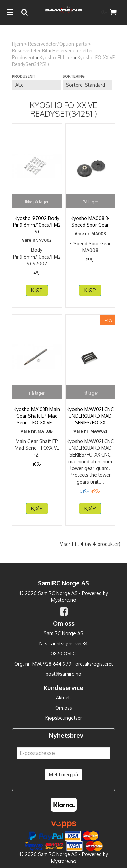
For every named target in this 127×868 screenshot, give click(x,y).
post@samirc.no (63, 674)
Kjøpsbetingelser (64, 718)
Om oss (64, 708)
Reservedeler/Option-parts (58, 44)
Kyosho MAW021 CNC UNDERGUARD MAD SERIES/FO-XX (90, 416)
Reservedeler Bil (30, 51)
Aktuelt (64, 698)
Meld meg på (63, 774)
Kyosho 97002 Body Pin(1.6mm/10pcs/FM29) (37, 225)
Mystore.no (64, 600)
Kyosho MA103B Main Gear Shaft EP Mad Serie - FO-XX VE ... (37, 416)
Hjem (17, 44)
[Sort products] (87, 85)
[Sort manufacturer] (37, 85)
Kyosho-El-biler (56, 57)
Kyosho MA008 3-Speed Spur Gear (90, 221)
